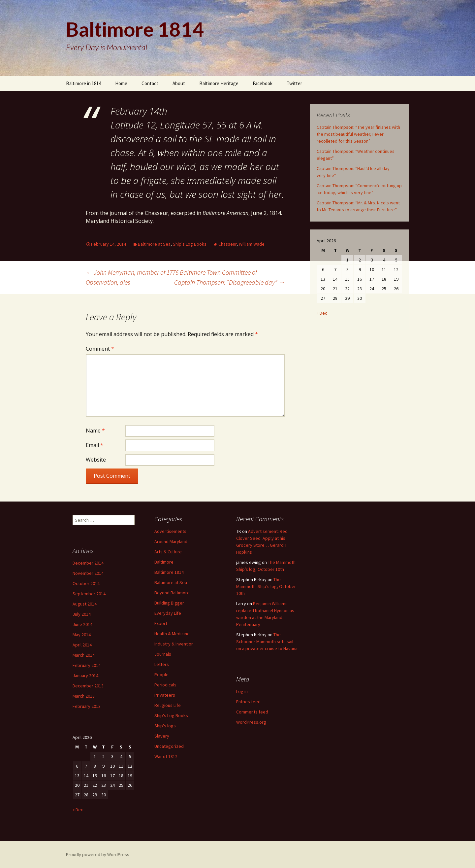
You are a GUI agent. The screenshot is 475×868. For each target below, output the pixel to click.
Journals (163, 654)
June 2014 (82, 624)
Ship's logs (165, 726)
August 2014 (85, 604)
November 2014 (88, 573)
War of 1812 (166, 756)
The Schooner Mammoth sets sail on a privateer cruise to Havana (267, 642)
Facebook (263, 83)
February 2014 (87, 665)
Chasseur (227, 244)
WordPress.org (251, 722)
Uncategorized (169, 746)
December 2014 (88, 563)
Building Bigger (169, 603)
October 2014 (86, 583)
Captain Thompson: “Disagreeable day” (230, 282)
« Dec (322, 313)
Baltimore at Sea (154, 244)
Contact (150, 83)
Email (95, 445)
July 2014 (82, 614)
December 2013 (88, 686)
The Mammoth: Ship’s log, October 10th (266, 586)
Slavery (162, 736)
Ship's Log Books (190, 244)
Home (121, 83)
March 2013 (84, 696)
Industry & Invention (174, 644)
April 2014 (82, 645)
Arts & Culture (168, 552)
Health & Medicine (172, 634)
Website (96, 460)
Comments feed (252, 712)
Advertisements (170, 531)
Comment (100, 349)
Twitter (294, 83)
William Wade (252, 244)
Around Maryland (171, 541)
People (161, 675)
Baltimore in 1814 (83, 83)
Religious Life (168, 705)
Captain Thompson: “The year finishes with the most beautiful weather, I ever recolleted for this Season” (358, 134)
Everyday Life (168, 613)
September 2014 (89, 594)
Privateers (165, 695)
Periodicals (165, 685)
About (179, 83)
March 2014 (84, 655)
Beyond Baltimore (172, 593)
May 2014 (82, 635)
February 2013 (87, 706)
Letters (162, 664)
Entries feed (248, 702)
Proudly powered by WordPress (98, 854)
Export (161, 623)
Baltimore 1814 (169, 572)
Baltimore (164, 562)
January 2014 (85, 676)
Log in (242, 691)
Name (95, 431)
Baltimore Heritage (219, 83)
